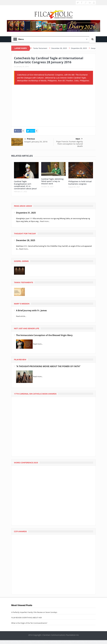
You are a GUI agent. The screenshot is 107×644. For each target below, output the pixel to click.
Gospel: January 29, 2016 (36, 142)
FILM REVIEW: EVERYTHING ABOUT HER (26, 618)
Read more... (45, 221)
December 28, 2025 (26, 240)
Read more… (24, 249)
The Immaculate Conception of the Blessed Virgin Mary (44, 335)
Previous (30, 139)
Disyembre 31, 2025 (26, 213)
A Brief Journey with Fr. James (31, 310)
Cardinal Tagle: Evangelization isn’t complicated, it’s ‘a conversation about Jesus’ (25, 185)
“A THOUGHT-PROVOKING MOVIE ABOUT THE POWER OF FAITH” (48, 366)
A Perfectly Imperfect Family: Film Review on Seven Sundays (34, 612)
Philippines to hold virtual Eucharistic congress (80, 183)
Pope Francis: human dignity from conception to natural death (69, 144)
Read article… (21, 316)
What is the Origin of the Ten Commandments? (29, 623)
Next (79, 139)
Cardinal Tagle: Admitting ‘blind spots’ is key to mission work (52, 181)
